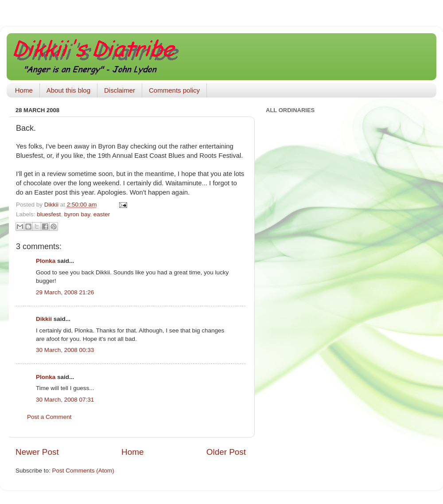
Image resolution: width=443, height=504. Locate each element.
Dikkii (44, 319)
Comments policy (174, 90)
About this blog (68, 90)
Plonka (46, 261)
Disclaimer (120, 90)
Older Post (226, 452)
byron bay (77, 214)
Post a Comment (49, 417)
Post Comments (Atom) (83, 471)
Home (24, 90)
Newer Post (37, 452)
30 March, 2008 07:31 (65, 400)
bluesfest (49, 214)
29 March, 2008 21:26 (65, 292)
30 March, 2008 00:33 (65, 350)
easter (102, 214)
